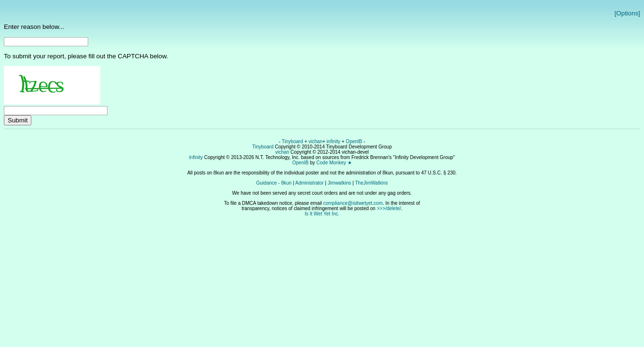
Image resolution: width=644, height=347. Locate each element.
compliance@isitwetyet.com (353, 203)
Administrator (310, 183)
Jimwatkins (340, 183)
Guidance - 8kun (274, 183)
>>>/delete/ (389, 208)
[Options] (627, 13)
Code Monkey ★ (334, 163)
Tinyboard (293, 141)
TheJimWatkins (371, 183)
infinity (334, 141)
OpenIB (354, 141)
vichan (315, 141)
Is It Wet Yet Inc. (322, 214)
